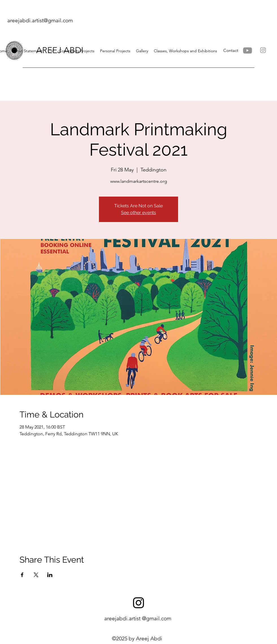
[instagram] (138, 603)
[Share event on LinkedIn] (50, 575)
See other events (138, 213)
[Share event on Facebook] (22, 575)
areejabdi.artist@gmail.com (40, 20)
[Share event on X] (36, 575)
